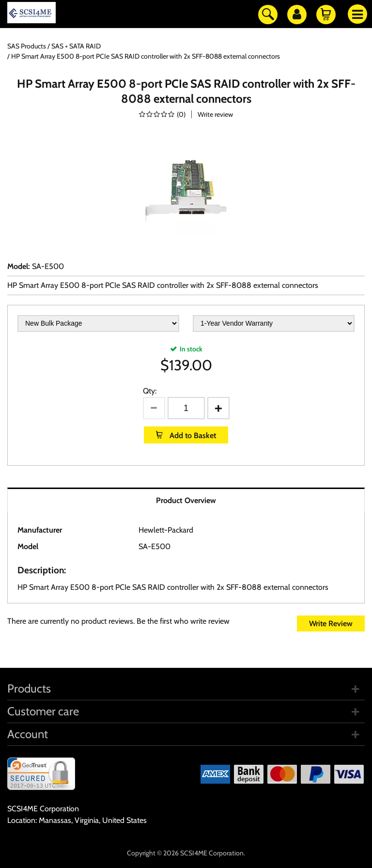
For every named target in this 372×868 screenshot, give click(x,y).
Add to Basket (192, 435)
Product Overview (186, 500)
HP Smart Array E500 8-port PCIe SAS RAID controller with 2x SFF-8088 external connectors (163, 285)
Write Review (331, 623)
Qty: (150, 391)
